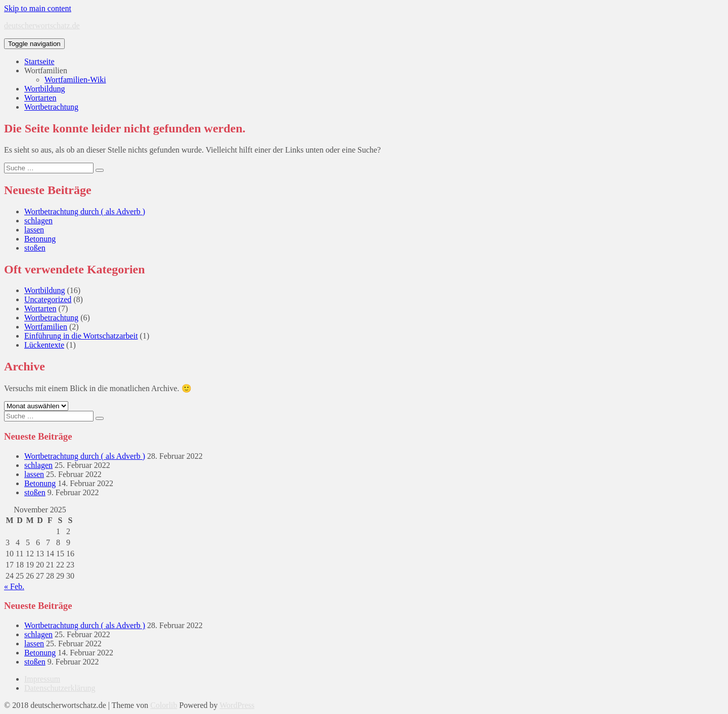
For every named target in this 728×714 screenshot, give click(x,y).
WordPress (237, 705)
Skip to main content (38, 8)
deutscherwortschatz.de (42, 26)
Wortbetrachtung (51, 107)
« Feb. (14, 586)
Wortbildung (44, 89)
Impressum (42, 679)
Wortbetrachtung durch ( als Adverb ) (85, 211)
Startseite (39, 61)
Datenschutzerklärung (60, 688)
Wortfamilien (46, 70)
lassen (34, 230)
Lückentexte (44, 345)
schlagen (38, 221)
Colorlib (164, 705)
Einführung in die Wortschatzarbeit (81, 336)
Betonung (40, 239)
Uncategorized (48, 299)
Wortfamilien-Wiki (75, 80)
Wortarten (40, 98)
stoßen (35, 248)
